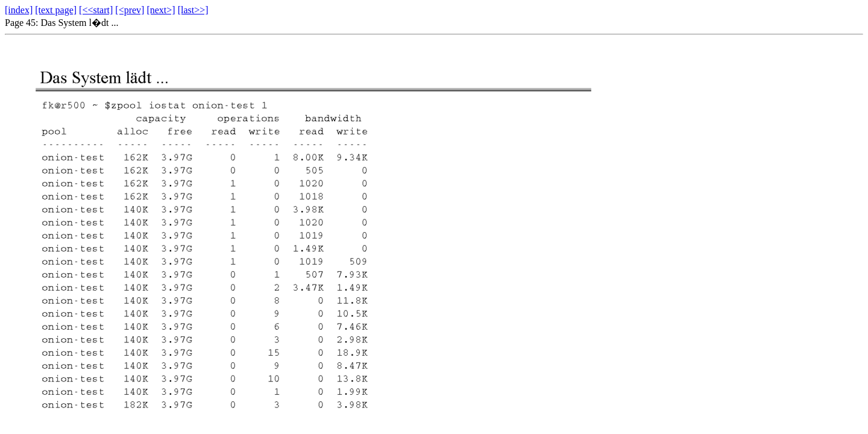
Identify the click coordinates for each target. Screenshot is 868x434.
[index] (19, 10)
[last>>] (193, 10)
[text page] (56, 10)
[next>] (161, 10)
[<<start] (96, 10)
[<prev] (130, 10)
